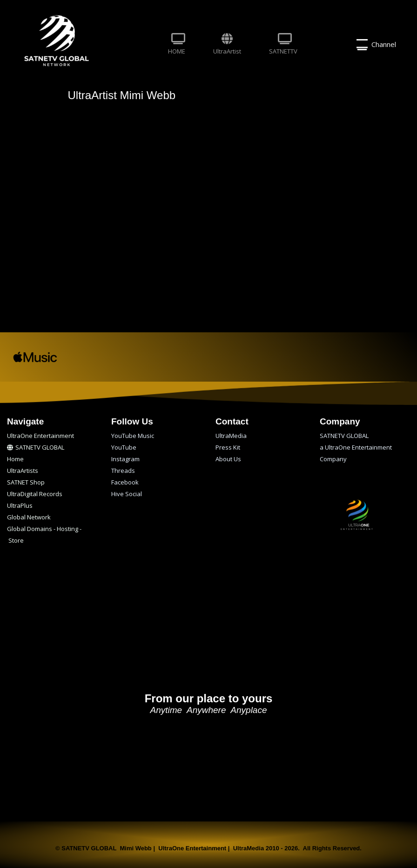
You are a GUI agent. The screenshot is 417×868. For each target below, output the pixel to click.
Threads (123, 471)
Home (15, 459)
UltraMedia (231, 436)
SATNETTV (283, 44)
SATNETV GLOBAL (36, 447)
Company (333, 459)
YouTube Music (133, 436)
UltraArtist (227, 44)
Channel (376, 45)
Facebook (125, 482)
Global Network (29, 517)
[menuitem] (177, 45)
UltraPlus (20, 505)
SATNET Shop (26, 482)
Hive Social (127, 494)
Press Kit (228, 447)
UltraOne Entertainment (40, 436)
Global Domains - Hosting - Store (44, 530)
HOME (177, 44)
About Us (228, 459)
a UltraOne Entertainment (356, 447)
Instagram (125, 459)
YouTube (124, 447)
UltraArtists (23, 471)
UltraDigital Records (35, 494)
